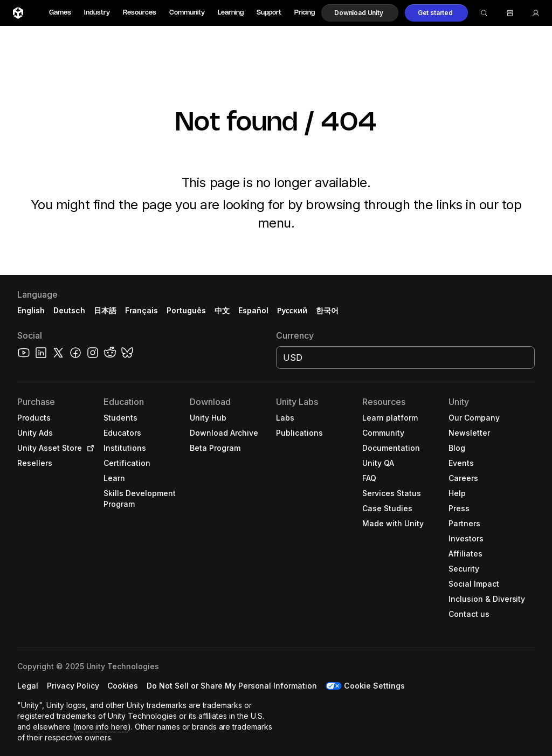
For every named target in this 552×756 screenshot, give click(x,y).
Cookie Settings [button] (374, 686)
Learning (231, 13)
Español (253, 310)
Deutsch (69, 310)
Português (186, 310)
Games (60, 13)
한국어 (327, 310)
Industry (97, 13)
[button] (360, 13)
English (31, 310)
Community (187, 13)
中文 (222, 310)
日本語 (105, 310)
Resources (140, 13)
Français (142, 310)
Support (269, 13)
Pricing (305, 13)
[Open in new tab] (88, 448)
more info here (102, 727)
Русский (292, 310)
